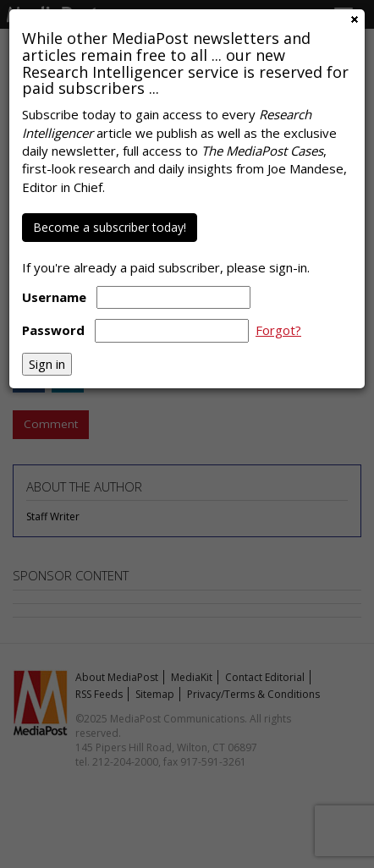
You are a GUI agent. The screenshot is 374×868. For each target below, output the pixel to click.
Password (53, 330)
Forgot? (278, 330)
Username (54, 297)
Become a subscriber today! (110, 227)
